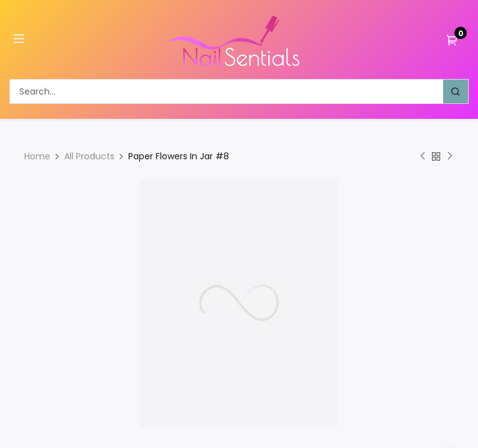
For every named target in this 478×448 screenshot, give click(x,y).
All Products (89, 156)
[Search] (456, 91)
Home (37, 156)
